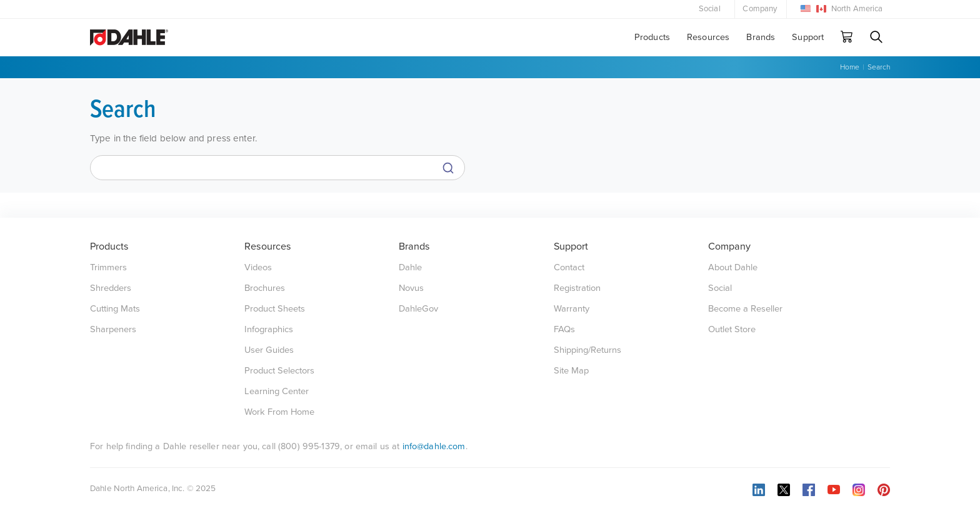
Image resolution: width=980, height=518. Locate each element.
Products (652, 37)
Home (850, 67)
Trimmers (108, 267)
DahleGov (418, 309)
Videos (258, 267)
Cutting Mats (115, 309)
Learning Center (277, 391)
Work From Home (279, 412)
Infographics (269, 329)
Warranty (572, 309)
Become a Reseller (745, 309)
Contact (569, 267)
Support (808, 37)
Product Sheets (275, 309)
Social (710, 9)
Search (879, 67)
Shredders (111, 288)
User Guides (269, 350)
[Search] (277, 168)
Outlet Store (732, 329)
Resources (708, 37)
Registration (577, 288)
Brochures (265, 288)
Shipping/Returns (587, 350)
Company (760, 9)
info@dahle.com (434, 446)
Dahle (410, 267)
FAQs (564, 329)
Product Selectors (279, 371)
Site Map (571, 371)
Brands (761, 37)
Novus (411, 288)
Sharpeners (113, 329)
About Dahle (733, 267)
